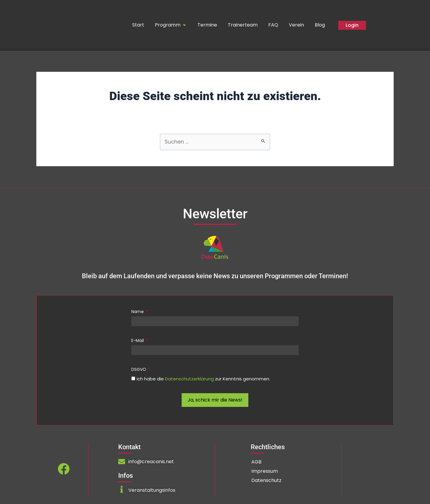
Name (138, 312)
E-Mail (138, 341)
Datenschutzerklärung (189, 379)
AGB (256, 462)
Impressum (265, 471)
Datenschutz (266, 481)
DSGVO (139, 370)
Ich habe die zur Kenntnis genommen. (203, 379)
